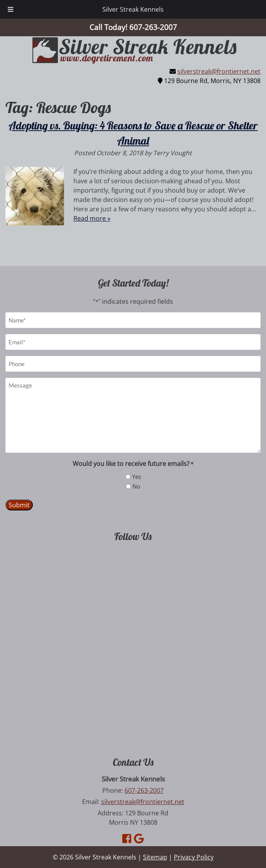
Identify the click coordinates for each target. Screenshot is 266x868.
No (136, 486)
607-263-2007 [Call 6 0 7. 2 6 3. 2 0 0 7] (144, 790)
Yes (137, 477)
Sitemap (155, 857)
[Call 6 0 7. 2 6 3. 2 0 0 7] (153, 27)
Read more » (92, 218)
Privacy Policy (194, 857)
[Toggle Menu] (11, 9)
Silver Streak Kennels (133, 9)
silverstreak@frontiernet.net (219, 71)
